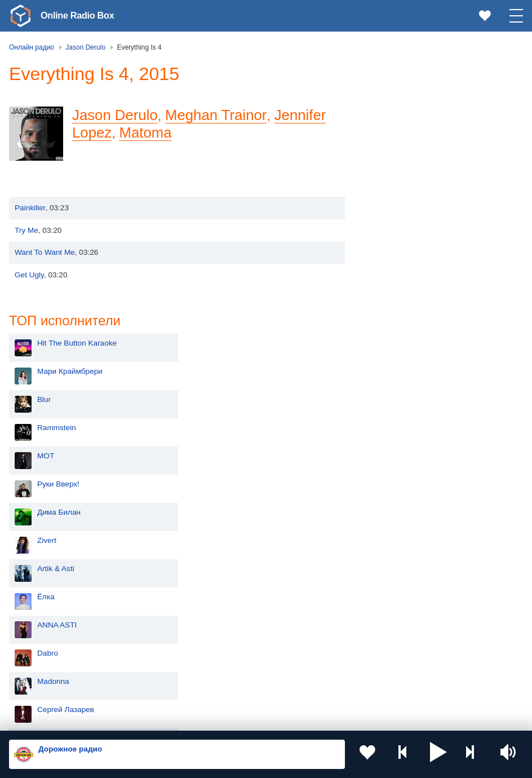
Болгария (229, 629)
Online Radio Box (81, 15)
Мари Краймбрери (415, 123)
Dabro (393, 405)
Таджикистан (235, 611)
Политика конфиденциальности (258, 718)
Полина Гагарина (413, 489)
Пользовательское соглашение (149, 718)
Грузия (224, 668)
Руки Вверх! (403, 235)
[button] (438, 754)
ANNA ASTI (402, 376)
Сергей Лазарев (411, 461)
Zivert (392, 292)
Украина (227, 574)
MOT (391, 207)
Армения (45, 629)
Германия (230, 686)
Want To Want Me (45, 252)
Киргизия (45, 611)
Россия (41, 574)
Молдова (45, 592)
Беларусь (45, 668)
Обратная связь (344, 718)
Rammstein (402, 179)
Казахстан (230, 592)
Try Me (26, 230)
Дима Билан (404, 264)
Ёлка (391, 348)
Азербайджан (53, 686)
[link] (20, 16)
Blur (389, 151)
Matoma (146, 132)
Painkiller (30, 208)
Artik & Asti (401, 320)
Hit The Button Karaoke (422, 94)
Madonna (398, 433)
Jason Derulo (115, 115)
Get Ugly (29, 275)
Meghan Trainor (216, 115)
